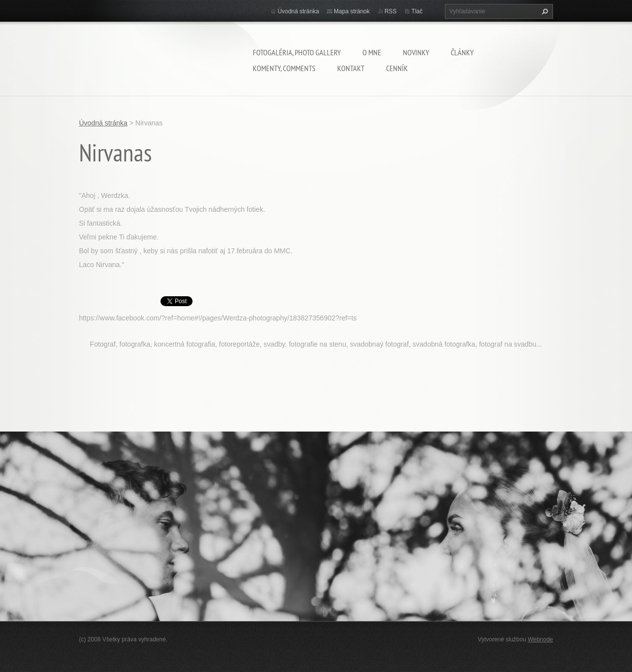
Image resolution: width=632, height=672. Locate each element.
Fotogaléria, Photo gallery (297, 52)
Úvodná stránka (298, 11)
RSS (391, 11)
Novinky (416, 52)
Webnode (540, 639)
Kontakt (351, 68)
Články (462, 52)
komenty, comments (284, 68)
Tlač (417, 11)
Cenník (397, 68)
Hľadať (544, 11)
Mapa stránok (352, 11)
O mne (372, 52)
